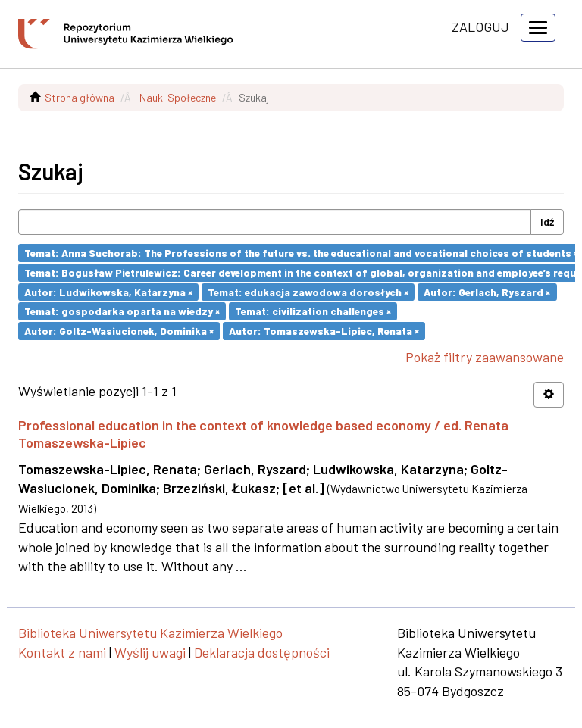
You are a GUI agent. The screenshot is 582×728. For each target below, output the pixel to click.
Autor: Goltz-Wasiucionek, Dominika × (119, 331)
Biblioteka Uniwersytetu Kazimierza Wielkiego (150, 633)
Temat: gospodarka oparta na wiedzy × (122, 311)
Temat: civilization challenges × (313, 311)
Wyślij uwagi (150, 652)
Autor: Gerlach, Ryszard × (487, 291)
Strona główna (80, 97)
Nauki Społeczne (178, 97)
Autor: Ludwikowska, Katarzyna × (108, 291)
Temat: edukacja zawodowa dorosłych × (308, 291)
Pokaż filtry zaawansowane (485, 357)
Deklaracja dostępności (262, 652)
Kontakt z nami (62, 652)
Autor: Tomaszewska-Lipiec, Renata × (324, 331)
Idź (547, 222)
